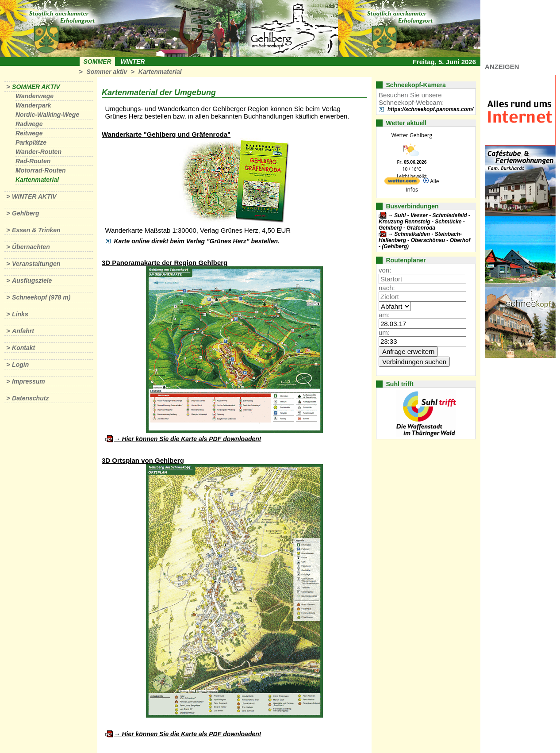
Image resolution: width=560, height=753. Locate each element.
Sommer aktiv (107, 72)
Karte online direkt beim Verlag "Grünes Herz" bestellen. (197, 241)
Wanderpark (33, 105)
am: (384, 315)
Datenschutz (30, 398)
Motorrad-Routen (41, 170)
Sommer (98, 61)
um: (384, 332)
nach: (387, 288)
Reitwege (29, 133)
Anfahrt (23, 331)
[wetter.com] (402, 182)
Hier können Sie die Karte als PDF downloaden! (191, 439)
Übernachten (31, 247)
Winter (132, 61)
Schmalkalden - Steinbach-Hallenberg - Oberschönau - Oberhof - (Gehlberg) (424, 240)
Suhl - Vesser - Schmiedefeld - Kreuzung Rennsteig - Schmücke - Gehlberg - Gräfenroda (424, 222)
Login (20, 365)
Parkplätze (31, 142)
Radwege (29, 124)
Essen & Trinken (36, 230)
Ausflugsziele (32, 280)
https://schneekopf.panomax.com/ (430, 109)
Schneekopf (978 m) (41, 297)
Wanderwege (35, 96)
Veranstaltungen (36, 264)
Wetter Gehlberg (412, 135)
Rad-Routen (33, 161)
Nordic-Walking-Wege (47, 115)
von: (385, 270)
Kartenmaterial (160, 72)
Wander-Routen (38, 152)
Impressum (29, 381)
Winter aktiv (34, 196)
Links (20, 314)
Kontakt (23, 348)
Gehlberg (25, 213)
